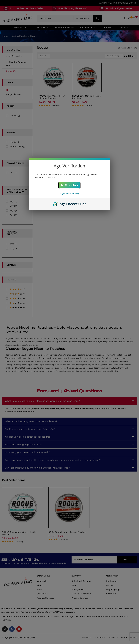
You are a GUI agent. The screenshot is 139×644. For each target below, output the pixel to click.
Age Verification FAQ (69, 194)
